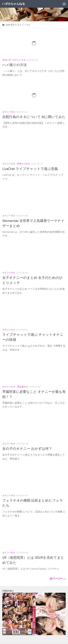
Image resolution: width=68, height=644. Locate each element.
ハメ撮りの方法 (15, 65)
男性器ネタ (23, 387)
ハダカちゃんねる (13, 4)
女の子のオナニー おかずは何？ (27, 449)
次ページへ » (58, 579)
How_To (7, 60)
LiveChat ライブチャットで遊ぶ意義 (30, 169)
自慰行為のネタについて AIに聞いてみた (34, 117)
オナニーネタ (19, 60)
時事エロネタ (24, 164)
